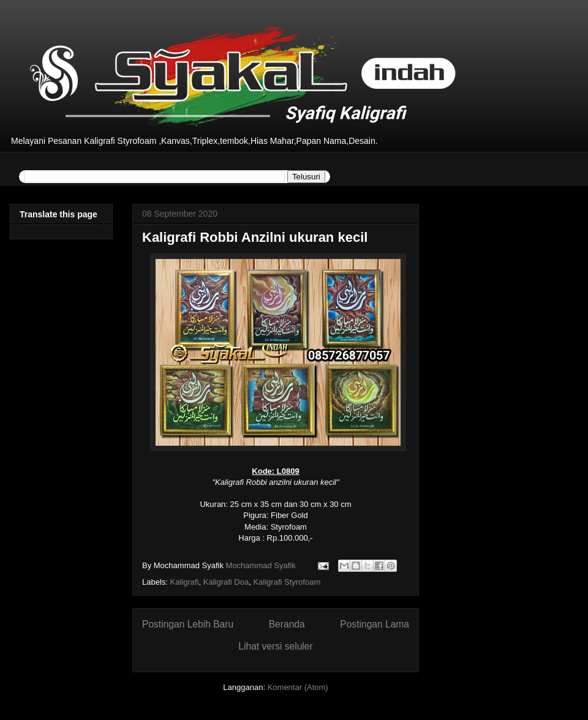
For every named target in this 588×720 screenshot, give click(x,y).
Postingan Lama (375, 624)
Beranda (287, 624)
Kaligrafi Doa (226, 582)
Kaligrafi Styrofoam (287, 582)
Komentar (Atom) (298, 687)
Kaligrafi (185, 582)
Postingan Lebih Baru (188, 624)
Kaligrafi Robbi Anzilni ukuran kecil (255, 237)
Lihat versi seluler (275, 646)
